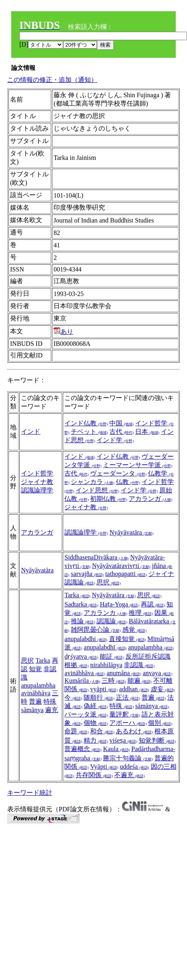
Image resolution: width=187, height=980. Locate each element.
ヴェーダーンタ (118, 473)
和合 (102, 731)
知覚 (35, 669)
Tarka (43, 660)
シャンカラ (92, 482)
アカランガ (150, 499)
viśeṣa (123, 740)
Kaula (116, 749)
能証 (112, 656)
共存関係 (94, 775)
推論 (83, 621)
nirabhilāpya (106, 665)
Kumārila (82, 681)
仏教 (128, 482)
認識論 (112, 621)
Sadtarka (81, 604)
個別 (160, 723)
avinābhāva (36, 693)
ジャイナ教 (37, 482)
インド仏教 (86, 423)
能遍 (140, 681)
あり (63, 332)
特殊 (50, 701)
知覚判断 (157, 740)
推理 (141, 613)
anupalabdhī (105, 647)
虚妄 (163, 689)
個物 (96, 723)
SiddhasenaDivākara (97, 557)
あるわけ (134, 731)
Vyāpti (104, 767)
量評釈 (125, 714)
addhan (134, 689)
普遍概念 (83, 749)
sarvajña (87, 574)
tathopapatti (126, 574)
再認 (153, 604)
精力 (96, 740)
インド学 (115, 440)
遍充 (51, 710)
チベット (89, 432)
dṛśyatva (81, 656)
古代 (121, 432)
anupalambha (38, 685)
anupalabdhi (86, 639)
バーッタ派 (86, 714)
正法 (128, 697)
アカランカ (105, 613)
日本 (147, 432)
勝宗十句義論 (128, 758)
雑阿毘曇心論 (96, 630)
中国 (121, 423)
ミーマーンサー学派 (138, 465)
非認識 (139, 665)
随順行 (99, 697)
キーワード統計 (30, 793)
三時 (114, 681)
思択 (109, 582)
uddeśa (134, 767)
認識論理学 (37, 490)
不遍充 (129, 775)
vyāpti (104, 689)
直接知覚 (127, 639)
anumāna (124, 673)
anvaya (157, 673)
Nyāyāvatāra (131, 532)
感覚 (134, 630)
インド (31, 432)
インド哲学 (37, 473)
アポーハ (128, 723)
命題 (76, 731)
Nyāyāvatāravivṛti (121, 566)
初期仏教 (109, 499)
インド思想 (97, 490)
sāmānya (32, 710)
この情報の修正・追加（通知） (52, 80)
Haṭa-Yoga (119, 604)
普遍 (35, 701)
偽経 (96, 706)
